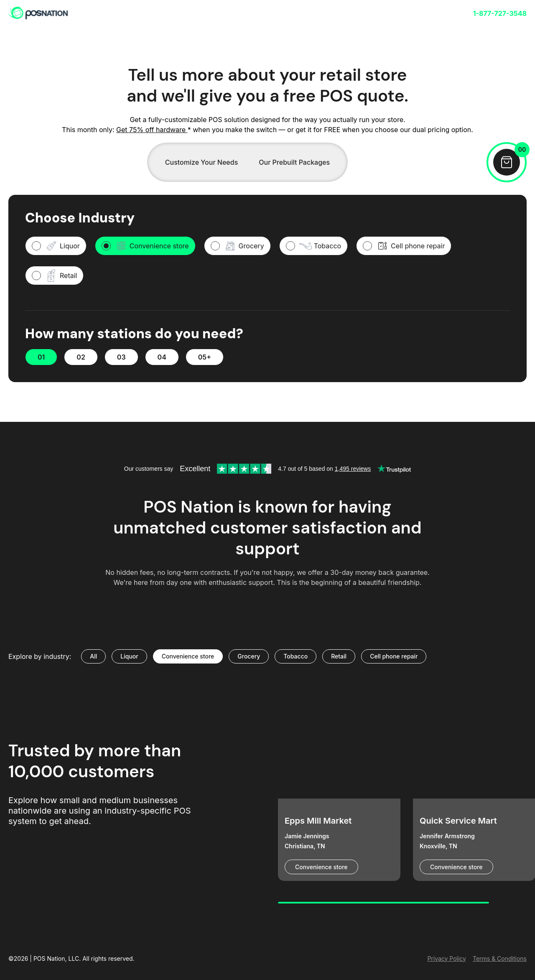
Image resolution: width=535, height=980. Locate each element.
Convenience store (188, 656)
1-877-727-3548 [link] (500, 13)
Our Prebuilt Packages (294, 162)
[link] (38, 13)
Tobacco (296, 656)
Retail (339, 656)
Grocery (249, 656)
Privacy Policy (447, 958)
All (93, 656)
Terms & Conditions (500, 958)
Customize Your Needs (201, 162)
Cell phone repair (394, 656)
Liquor (129, 656)
